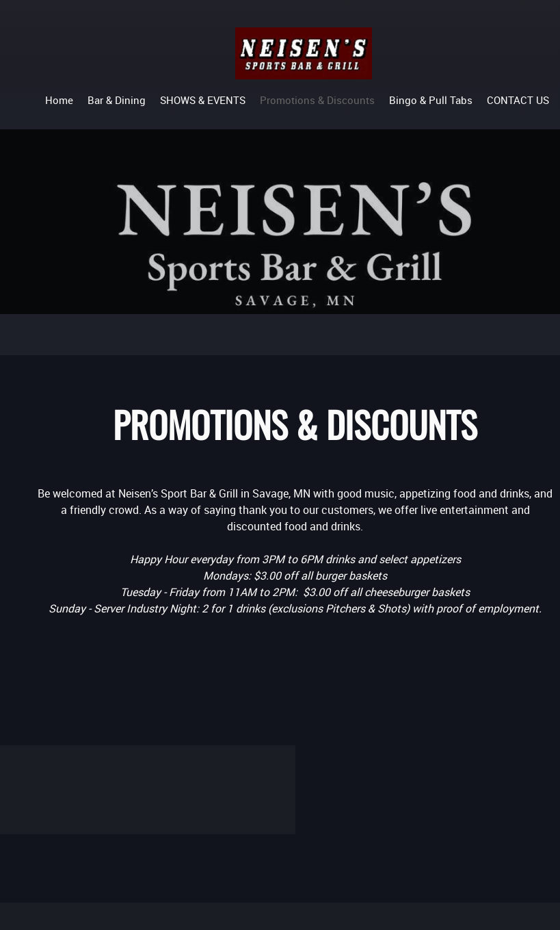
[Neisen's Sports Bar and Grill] (304, 53)
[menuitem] (59, 99)
